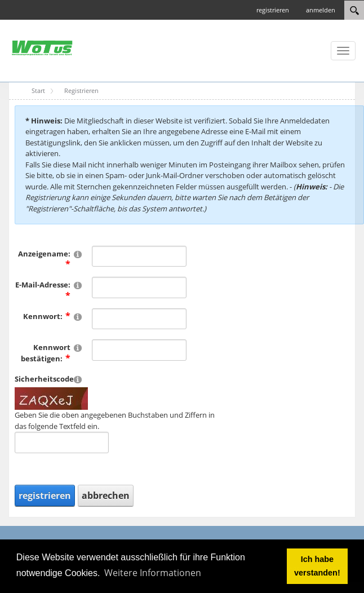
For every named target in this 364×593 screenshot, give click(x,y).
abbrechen (106, 495)
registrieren (273, 10)
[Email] (139, 287)
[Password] (139, 319)
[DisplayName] (139, 256)
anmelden (321, 10)
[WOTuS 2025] (42, 47)
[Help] (78, 254)
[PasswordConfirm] (139, 350)
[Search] (354, 10)
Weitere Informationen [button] (153, 573)
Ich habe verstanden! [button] (317, 566)
